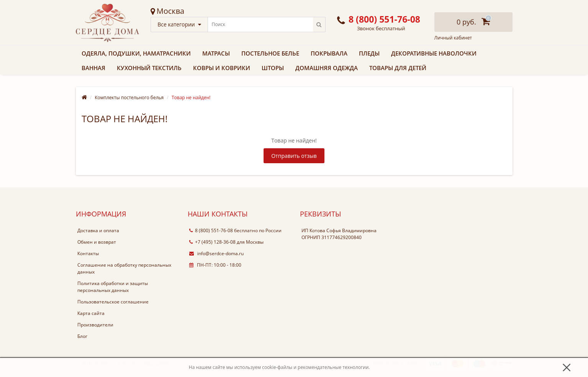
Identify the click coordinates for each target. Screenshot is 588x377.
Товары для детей (398, 68)
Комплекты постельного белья (129, 98)
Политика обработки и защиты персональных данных (113, 287)
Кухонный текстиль (149, 68)
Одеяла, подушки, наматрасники (136, 53)
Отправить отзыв (294, 156)
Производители (95, 325)
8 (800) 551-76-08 (211, 230)
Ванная (93, 68)
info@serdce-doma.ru (216, 253)
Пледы (369, 53)
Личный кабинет (453, 38)
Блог (82, 336)
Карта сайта (91, 313)
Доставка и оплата (98, 230)
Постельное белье (270, 53)
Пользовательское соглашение (113, 302)
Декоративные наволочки (434, 53)
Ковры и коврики (222, 68)
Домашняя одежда (327, 68)
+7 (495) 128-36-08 (212, 242)
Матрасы (216, 53)
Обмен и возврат (97, 242)
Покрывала (329, 53)
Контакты (88, 253)
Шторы (273, 68)
